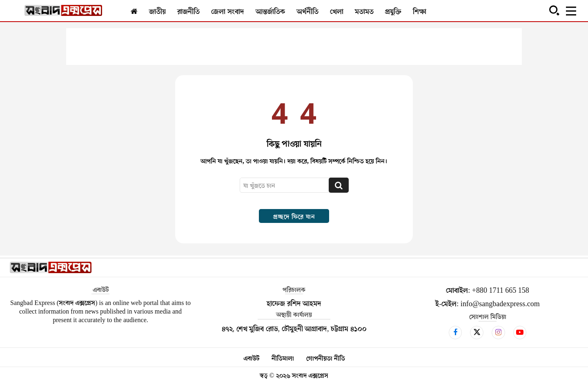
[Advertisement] (294, 47)
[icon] (455, 332)
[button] (554, 10)
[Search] (339, 185)
